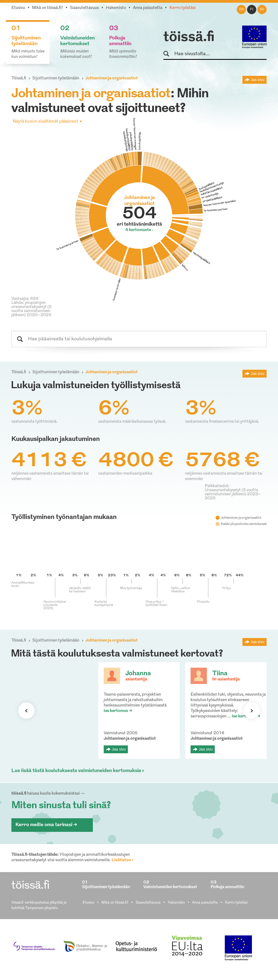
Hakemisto (116, 8)
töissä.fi (189, 38)
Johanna (138, 674)
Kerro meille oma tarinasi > (46, 825)
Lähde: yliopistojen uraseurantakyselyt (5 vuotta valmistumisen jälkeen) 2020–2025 (31, 309)
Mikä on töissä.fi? (48, 8)
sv (262, 10)
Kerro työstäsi (183, 8)
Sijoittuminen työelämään (56, 78)
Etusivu (18, 8)
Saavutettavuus (84, 8)
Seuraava (26, 711)
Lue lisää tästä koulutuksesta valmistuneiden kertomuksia (76, 771)
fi (252, 10)
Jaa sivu (258, 80)
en (241, 10)
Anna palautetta (148, 8)
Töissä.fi (19, 78)
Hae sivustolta (169, 54)
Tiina (220, 674)
